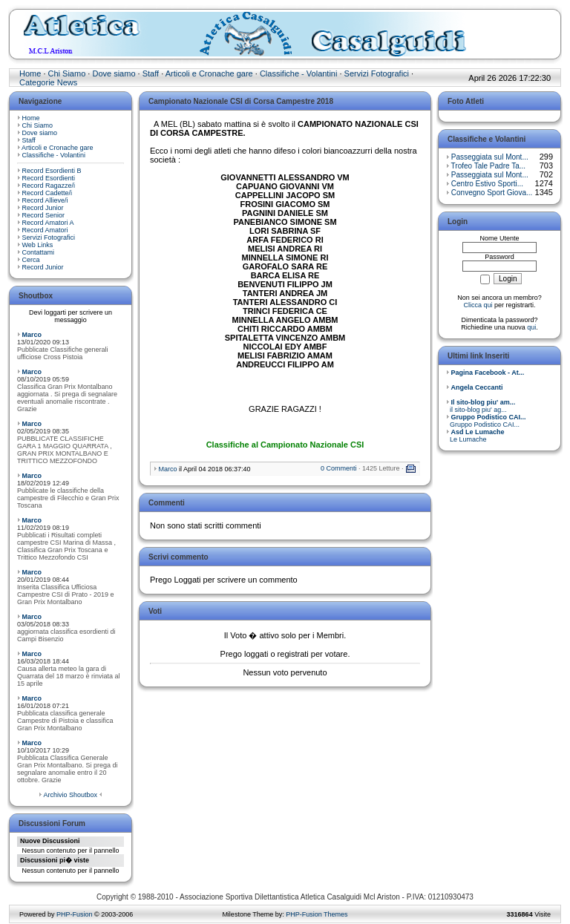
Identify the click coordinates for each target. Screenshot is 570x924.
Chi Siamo (67, 73)
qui (531, 327)
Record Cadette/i (47, 193)
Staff (151, 73)
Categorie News (48, 82)
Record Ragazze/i (49, 186)
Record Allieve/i (45, 200)
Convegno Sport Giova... (492, 193)
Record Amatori (45, 230)
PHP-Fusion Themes (317, 914)
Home (30, 73)
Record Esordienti (49, 178)
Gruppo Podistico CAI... (486, 421)
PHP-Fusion (75, 914)
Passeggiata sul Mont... (490, 157)
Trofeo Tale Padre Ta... (488, 166)
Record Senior (44, 215)
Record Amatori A (48, 223)
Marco (32, 335)
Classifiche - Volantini (299, 73)
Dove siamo (114, 73)
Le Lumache (475, 436)
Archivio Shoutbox (70, 795)
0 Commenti (339, 468)
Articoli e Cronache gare (209, 73)
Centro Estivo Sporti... (487, 184)
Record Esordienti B (52, 171)
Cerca (31, 260)
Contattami (39, 252)
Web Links (38, 245)
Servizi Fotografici (377, 73)
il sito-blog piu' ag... (481, 406)
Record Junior (43, 208)
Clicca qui (478, 305)
